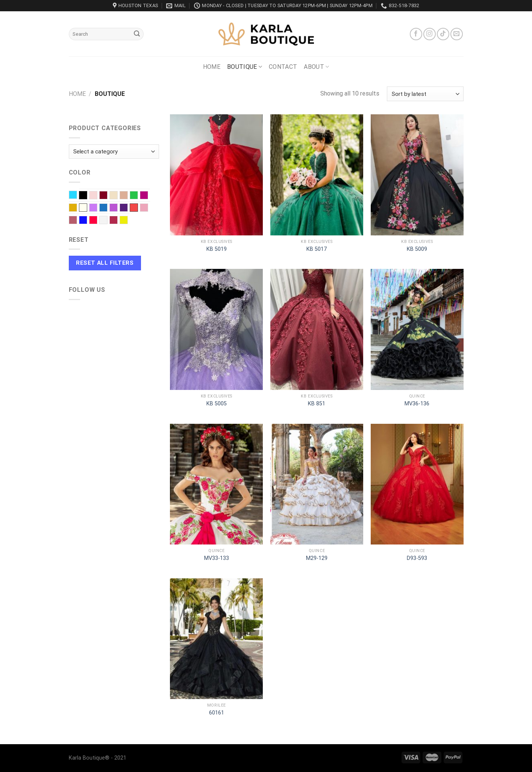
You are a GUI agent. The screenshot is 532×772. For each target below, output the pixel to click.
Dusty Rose (128, 196)
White (107, 221)
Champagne (117, 196)
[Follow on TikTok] (443, 34)
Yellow (128, 221)
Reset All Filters (105, 263)
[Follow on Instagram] (430, 34)
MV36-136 (417, 404)
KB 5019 (217, 249)
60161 (217, 713)
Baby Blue (77, 196)
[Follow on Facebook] (416, 34)
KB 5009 (417, 249)
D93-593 (417, 558)
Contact (283, 67)
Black (83, 195)
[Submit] (137, 34)
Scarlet (97, 221)
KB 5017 (317, 249)
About (316, 67)
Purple (128, 208)
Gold (77, 208)
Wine (117, 221)
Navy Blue (107, 208)
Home (212, 67)
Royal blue (87, 221)
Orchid (117, 208)
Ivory (83, 208)
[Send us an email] (457, 34)
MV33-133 (217, 558)
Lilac (97, 208)
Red (134, 208)
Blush (97, 196)
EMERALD (138, 196)
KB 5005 (217, 404)
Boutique (245, 67)
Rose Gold (77, 221)
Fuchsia (148, 196)
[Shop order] (425, 94)
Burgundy (107, 196)
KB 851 (317, 404)
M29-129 (317, 558)
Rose (148, 208)
